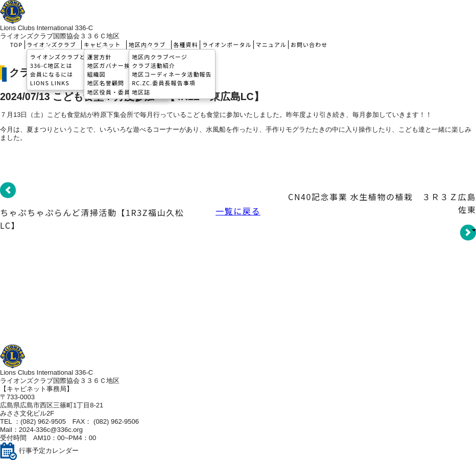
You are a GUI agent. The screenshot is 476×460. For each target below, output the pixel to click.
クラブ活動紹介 (153, 65)
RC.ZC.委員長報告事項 (164, 83)
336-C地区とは (51, 65)
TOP (17, 44)
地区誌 (141, 91)
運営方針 (99, 56)
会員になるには (52, 74)
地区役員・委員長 (112, 91)
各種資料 (185, 44)
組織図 (96, 74)
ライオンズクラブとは (61, 56)
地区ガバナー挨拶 (112, 65)
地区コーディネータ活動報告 (172, 74)
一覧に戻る (238, 211)
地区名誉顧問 (105, 83)
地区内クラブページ (160, 56)
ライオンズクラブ (53, 44)
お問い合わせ (309, 44)
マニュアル (271, 44)
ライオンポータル (227, 44)
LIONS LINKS (50, 83)
